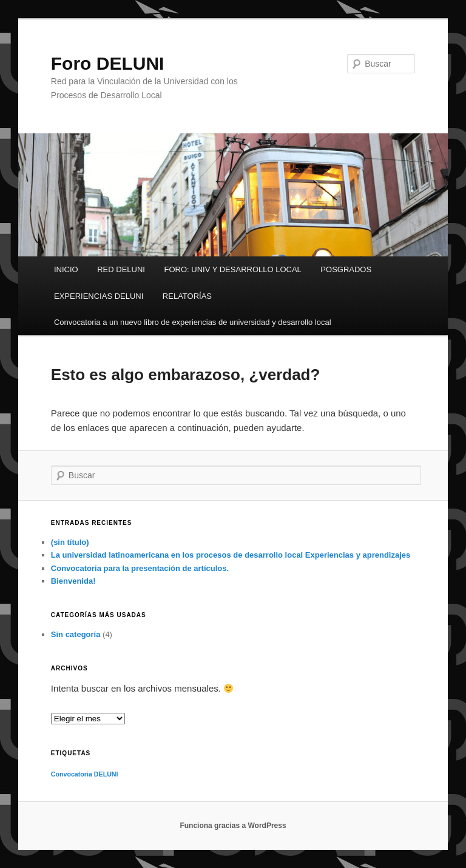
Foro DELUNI (108, 63)
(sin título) (70, 542)
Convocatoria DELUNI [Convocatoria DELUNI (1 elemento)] (85, 774)
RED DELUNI (121, 269)
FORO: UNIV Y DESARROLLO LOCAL (232, 269)
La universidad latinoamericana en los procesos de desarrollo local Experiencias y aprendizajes (231, 555)
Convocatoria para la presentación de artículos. (140, 568)
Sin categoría (76, 634)
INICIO (66, 269)
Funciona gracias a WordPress (233, 826)
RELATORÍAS (187, 296)
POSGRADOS (346, 269)
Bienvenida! (73, 581)
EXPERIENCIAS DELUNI (99, 296)
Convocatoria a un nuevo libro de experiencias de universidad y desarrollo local (193, 322)
